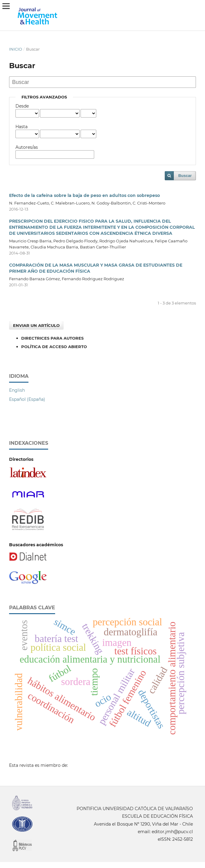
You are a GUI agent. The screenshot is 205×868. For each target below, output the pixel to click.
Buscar (185, 176)
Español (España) (27, 399)
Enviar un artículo (36, 325)
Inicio (16, 49)
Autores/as (27, 147)
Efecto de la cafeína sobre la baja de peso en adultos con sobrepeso (84, 195)
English (17, 390)
